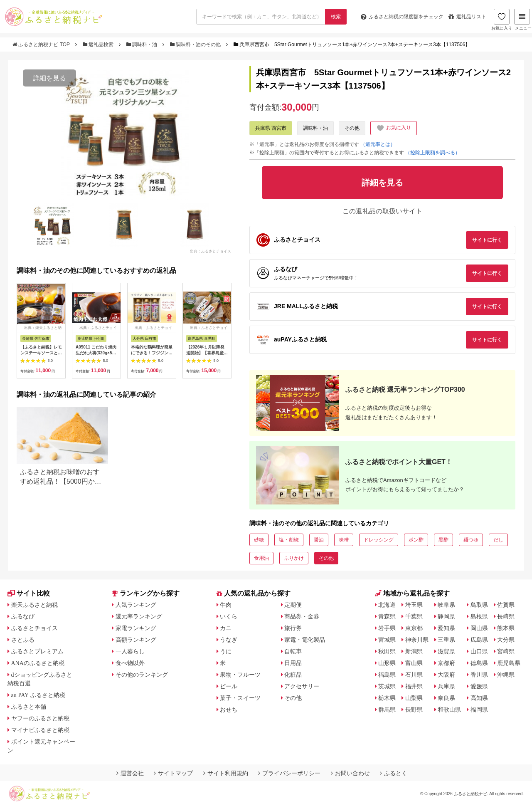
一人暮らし (130, 651)
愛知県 (446, 628)
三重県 (446, 640)
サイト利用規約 (226, 773)
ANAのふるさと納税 (38, 663)
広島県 (479, 640)
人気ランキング (136, 605)
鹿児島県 (509, 663)
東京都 (414, 628)
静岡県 (446, 616)
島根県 (479, 616)
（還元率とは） (378, 144)
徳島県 (479, 663)
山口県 (479, 651)
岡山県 (479, 628)
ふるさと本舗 (29, 707)
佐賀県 (506, 605)
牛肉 (226, 605)
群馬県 (387, 710)
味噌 (344, 540)
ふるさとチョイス (34, 628)
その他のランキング (142, 675)
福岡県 (479, 710)
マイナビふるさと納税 (40, 730)
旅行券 (293, 628)
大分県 (506, 640)
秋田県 (387, 651)
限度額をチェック (402, 17)
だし (498, 540)
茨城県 (387, 686)
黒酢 (443, 540)
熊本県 (506, 628)
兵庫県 (446, 686)
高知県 (479, 698)
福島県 (387, 675)
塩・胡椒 (289, 540)
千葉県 (414, 616)
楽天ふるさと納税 (34, 605)
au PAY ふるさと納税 (38, 695)
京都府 (446, 663)
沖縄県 (506, 675)
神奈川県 (417, 640)
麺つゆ (471, 540)
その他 (352, 128)
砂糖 (259, 540)
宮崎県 (506, 651)
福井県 (414, 686)
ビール (229, 686)
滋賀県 (446, 651)
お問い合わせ (350, 773)
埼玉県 (414, 605)
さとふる (23, 640)
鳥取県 (479, 605)
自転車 (293, 651)
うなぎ (229, 640)
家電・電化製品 (305, 640)
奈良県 (446, 698)
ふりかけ (294, 558)
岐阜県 (446, 605)
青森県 (387, 616)
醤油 (319, 540)
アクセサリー (302, 686)
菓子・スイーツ (240, 698)
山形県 (387, 663)
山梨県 (414, 698)
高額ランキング (136, 640)
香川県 (479, 675)
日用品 (293, 663)
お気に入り (502, 20)
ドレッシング (379, 540)
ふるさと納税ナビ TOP (42, 45)
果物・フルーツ (240, 675)
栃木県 (387, 698)
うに (226, 651)
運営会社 (130, 773)
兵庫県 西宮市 (271, 128)
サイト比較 (29, 593)
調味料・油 (143, 45)
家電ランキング (136, 628)
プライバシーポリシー (289, 773)
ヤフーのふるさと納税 (40, 718)
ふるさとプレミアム (37, 651)
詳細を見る (49, 78)
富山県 (414, 663)
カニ (226, 628)
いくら (229, 616)
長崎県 (506, 616)
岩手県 (387, 628)
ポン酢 (416, 540)
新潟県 (414, 651)
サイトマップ (173, 773)
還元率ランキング (139, 616)
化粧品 (293, 675)
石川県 (414, 675)
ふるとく (394, 773)
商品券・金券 (302, 616)
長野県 (414, 710)
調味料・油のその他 (196, 45)
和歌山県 (449, 710)
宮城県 (387, 640)
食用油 (261, 558)
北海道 (387, 605)
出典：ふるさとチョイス (211, 251)
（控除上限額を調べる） (433, 153)
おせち (229, 710)
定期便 (293, 605)
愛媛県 (479, 686)
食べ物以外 (130, 663)
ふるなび (23, 616)
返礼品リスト (467, 17)
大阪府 (446, 675)
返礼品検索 (99, 45)
